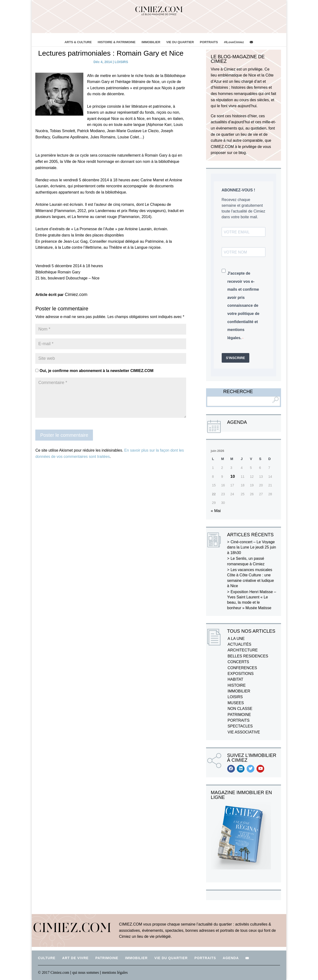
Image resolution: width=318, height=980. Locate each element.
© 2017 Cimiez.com (54, 972)
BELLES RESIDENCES (248, 656)
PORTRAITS (209, 42)
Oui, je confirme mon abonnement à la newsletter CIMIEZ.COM (94, 371)
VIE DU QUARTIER (180, 42)
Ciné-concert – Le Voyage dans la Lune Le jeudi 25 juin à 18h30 (252, 547)
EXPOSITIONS (241, 674)
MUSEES (236, 703)
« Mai (216, 511)
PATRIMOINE (239, 715)
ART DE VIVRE (75, 958)
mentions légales (115, 972)
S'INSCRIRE (236, 358)
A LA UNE (236, 639)
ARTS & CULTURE (78, 42)
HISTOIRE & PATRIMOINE (117, 42)
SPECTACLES (240, 726)
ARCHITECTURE (243, 650)
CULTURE (47, 958)
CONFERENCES (242, 668)
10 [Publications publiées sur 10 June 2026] (233, 476)
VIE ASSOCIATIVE (244, 732)
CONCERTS (238, 662)
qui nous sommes (86, 972)
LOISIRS (121, 62)
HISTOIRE (237, 685)
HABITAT (235, 679)
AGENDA (231, 958)
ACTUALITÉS (240, 644)
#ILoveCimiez (234, 42)
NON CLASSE (240, 709)
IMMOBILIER (151, 42)
